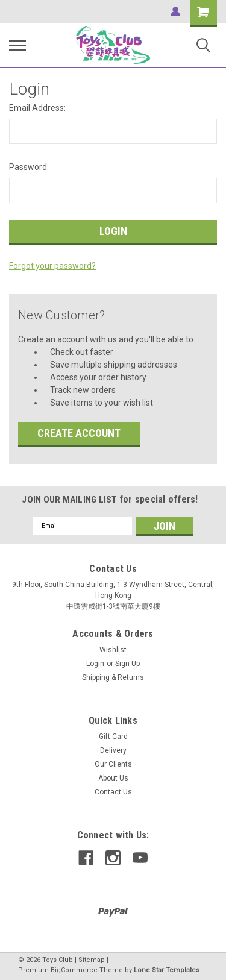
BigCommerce (74, 970)
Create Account (79, 433)
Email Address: (37, 108)
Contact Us (113, 792)
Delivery (113, 750)
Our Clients (113, 764)
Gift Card (113, 737)
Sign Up (127, 664)
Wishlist (113, 650)
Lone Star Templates (167, 970)
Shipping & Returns (113, 677)
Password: (29, 167)
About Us (113, 778)
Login (95, 664)
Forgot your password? (52, 266)
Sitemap (92, 960)
